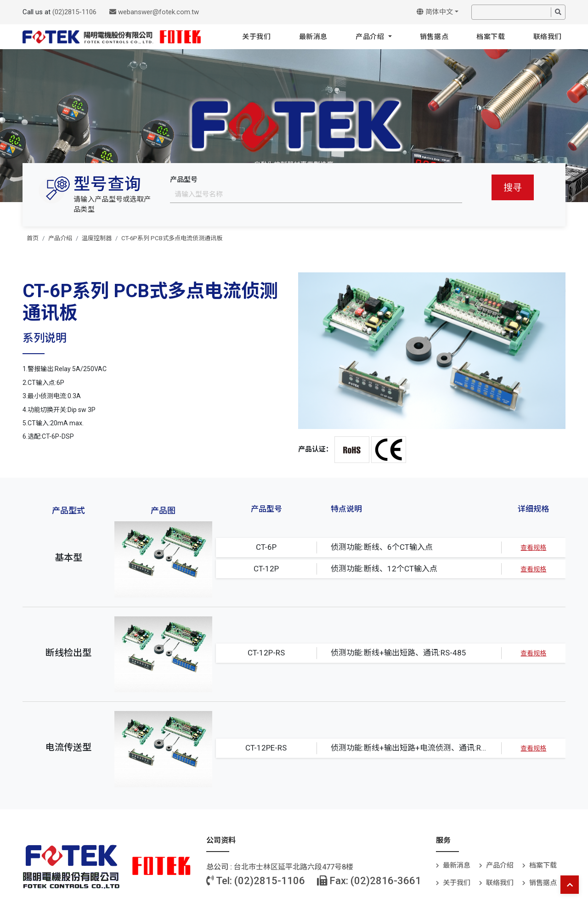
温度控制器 (97, 238)
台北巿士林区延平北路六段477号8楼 (294, 867)
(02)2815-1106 (74, 12)
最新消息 (313, 37)
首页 (33, 238)
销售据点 (434, 37)
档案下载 (491, 37)
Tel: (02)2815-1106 (256, 881)
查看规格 (533, 547)
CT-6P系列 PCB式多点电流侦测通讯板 (172, 238)
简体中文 (435, 12)
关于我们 (256, 37)
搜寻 (513, 187)
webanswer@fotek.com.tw (154, 12)
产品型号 (184, 180)
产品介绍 (371, 37)
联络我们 (548, 37)
